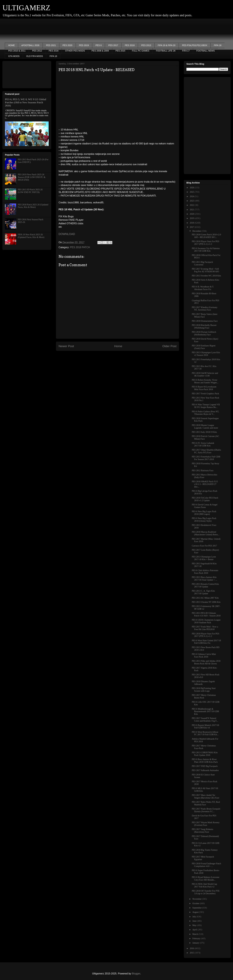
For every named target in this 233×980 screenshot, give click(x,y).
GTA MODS (14, 56)
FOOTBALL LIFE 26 (166, 51)
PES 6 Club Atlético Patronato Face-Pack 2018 (205, 572)
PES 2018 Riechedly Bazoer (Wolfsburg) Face (204, 327)
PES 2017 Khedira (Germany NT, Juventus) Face (205, 309)
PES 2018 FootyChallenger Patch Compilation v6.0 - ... (206, 865)
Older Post (169, 346)
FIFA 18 (218, 45)
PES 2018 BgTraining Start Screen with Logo (204, 690)
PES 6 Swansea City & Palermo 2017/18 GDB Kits (206, 250)
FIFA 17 (186, 51)
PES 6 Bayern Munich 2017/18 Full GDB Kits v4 (205, 727)
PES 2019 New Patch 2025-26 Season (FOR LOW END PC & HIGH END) (32, 177)
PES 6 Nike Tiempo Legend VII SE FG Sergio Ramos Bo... (206, 406)
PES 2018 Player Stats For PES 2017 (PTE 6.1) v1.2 (206, 635)
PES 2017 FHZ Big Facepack (205, 766)
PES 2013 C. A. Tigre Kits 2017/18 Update (203, 592)
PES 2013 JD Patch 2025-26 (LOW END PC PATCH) (30, 191)
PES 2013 (146, 45)
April (195, 930)
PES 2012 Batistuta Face (203, 471)
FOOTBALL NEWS (206, 51)
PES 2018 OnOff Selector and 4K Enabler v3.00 (205, 374)
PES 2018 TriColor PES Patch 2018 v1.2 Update (205, 499)
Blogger (136, 974)
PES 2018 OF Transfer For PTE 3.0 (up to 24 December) (206, 892)
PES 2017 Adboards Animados (205, 770)
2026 (192, 188)
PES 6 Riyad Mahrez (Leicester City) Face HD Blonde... (206, 879)
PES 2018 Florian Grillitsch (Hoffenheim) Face (204, 333)
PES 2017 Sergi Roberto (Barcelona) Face (202, 831)
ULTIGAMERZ (26, 8)
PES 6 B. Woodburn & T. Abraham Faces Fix (203, 288)
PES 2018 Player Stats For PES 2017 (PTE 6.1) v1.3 (206, 243)
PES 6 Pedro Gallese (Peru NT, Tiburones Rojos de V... (205, 413)
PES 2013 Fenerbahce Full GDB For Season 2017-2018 (206, 458)
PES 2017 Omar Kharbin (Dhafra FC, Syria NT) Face (206, 451)
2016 (192, 948)
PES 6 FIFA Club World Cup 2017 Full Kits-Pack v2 (204, 885)
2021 (192, 210)
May (195, 925)
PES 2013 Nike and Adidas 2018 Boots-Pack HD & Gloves (206, 662)
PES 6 (99, 45)
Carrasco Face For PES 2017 (204, 546)
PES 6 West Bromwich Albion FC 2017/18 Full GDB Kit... (205, 733)
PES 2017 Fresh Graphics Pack (205, 394)
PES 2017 (113, 45)
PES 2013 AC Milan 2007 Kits (205, 598)
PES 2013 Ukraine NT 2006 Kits (206, 602)
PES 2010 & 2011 (17, 51)
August (196, 912)
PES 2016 (54, 51)
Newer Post (66, 346)
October (196, 903)
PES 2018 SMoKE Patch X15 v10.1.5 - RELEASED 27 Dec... (205, 484)
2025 (192, 192)
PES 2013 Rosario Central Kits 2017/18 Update (205, 585)
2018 (192, 223)
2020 (192, 214)
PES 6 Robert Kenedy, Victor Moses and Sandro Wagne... (205, 381)
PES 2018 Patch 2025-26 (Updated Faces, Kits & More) (33, 206)
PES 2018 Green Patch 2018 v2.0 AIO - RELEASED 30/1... (206, 236)
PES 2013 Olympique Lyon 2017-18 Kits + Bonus (204, 558)
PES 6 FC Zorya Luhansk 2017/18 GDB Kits (203, 444)
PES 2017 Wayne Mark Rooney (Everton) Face (206, 824)
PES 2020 (67, 45)
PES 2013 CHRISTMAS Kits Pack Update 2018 (205, 754)
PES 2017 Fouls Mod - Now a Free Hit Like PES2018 (205, 628)
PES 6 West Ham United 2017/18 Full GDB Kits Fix (206, 642)
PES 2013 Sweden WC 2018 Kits (206, 276)
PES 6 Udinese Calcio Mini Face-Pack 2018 (204, 656)
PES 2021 (51, 45)
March (195, 934)
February (196, 939)
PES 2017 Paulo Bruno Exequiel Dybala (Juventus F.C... (206, 810)
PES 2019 (84, 45)
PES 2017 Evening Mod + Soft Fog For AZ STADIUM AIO (205, 270)
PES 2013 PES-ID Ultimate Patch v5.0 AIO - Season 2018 (206, 614)
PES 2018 (130, 45)
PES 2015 (120, 51)
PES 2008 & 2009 (100, 51)
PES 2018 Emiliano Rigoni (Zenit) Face (204, 347)
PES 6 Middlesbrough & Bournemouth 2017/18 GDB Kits (205, 712)
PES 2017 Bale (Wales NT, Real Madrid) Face (206, 803)
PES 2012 (37, 51)
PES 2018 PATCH (80, 247)
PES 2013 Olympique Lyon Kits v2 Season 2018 (206, 354)
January (196, 943)
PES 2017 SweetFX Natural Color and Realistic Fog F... (205, 720)
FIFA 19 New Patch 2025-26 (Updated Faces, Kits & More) (31, 236)
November (197, 899)
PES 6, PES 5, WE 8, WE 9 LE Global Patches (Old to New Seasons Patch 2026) (26, 102)
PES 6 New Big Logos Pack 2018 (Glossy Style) (204, 520)
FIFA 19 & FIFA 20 (167, 45)
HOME (11, 45)
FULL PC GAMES (141, 51)
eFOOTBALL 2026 (30, 45)
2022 (192, 205)
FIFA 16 (53, 56)
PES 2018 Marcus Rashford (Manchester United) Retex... (206, 533)
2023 (192, 201)
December (197, 231)
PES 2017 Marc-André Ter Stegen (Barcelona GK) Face (206, 797)
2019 (192, 218)
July (194, 917)
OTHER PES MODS (75, 51)
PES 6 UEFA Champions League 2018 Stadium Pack (206, 621)
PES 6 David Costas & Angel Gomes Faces (205, 506)
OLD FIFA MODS (35, 56)
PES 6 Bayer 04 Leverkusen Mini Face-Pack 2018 (204, 388)
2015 (192, 953)
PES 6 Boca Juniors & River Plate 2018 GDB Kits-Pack (205, 761)
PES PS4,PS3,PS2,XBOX (195, 45)
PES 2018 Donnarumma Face (205, 321)
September (197, 908)
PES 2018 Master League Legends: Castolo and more (205, 427)
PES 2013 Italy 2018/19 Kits (204, 432)
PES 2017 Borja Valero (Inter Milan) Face (205, 315)
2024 (192, 196)
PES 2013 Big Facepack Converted (202, 263)
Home (118, 346)
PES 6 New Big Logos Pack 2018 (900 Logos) (204, 513)
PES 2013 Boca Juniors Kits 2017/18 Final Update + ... (204, 579)
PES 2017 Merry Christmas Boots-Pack (204, 696)
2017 (192, 227)
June (195, 921)
